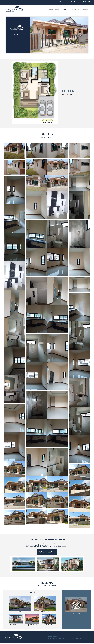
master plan (76, 9)
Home (51, 9)
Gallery (66, 9)
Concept (58, 9)
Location (86, 9)
